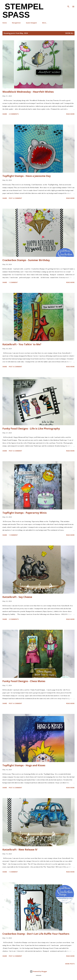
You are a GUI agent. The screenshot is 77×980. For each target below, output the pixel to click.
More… (45, 23)
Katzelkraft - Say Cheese (17, 597)
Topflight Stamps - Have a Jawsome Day (27, 176)
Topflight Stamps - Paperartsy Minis (25, 513)
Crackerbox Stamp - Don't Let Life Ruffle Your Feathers (36, 934)
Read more (70, 114)
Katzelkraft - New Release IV (20, 849)
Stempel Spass (23, 11)
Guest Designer (31, 23)
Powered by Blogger (38, 971)
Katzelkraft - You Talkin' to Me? (22, 344)
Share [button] (5, 114)
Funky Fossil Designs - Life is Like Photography (31, 428)
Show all (69, 33)
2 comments (14, 114)
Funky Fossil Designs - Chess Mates (24, 681)
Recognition (16, 23)
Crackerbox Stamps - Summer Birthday (26, 260)
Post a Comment (15, 198)
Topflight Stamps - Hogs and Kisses (24, 765)
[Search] (68, 4)
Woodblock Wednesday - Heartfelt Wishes (28, 92)
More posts (70, 964)
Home (5, 23)
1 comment (13, 282)
